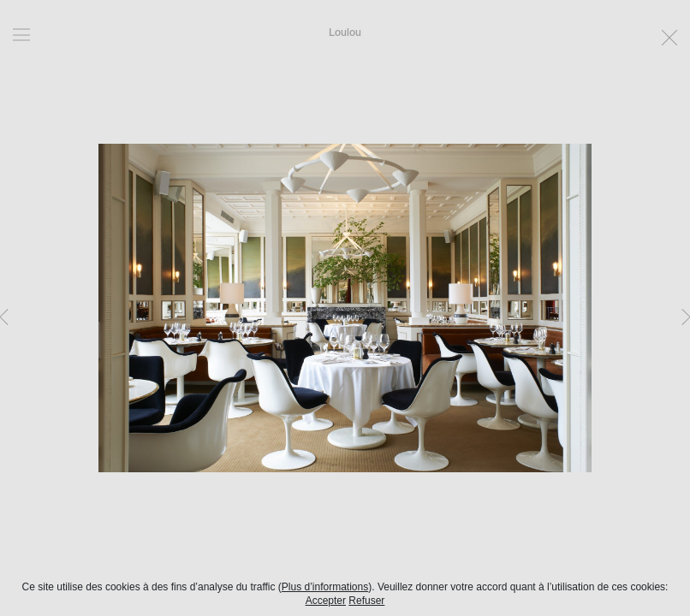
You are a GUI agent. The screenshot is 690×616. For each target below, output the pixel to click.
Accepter (326, 601)
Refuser (366, 601)
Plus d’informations (325, 587)
